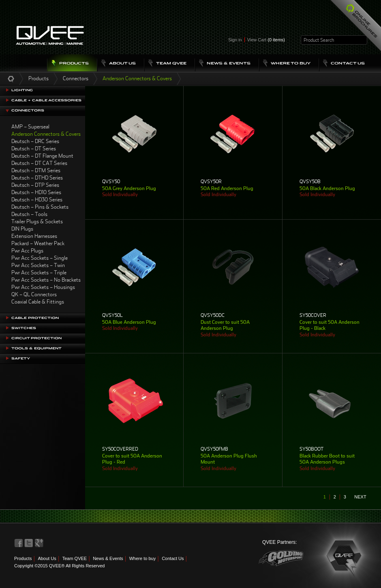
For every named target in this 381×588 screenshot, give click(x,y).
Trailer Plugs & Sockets (37, 221)
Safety (21, 358)
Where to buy (142, 558)
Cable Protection (35, 318)
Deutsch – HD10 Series (36, 192)
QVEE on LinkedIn (39, 543)
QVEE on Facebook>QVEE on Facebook (19, 543)
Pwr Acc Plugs (27, 251)
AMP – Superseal (30, 127)
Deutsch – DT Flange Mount (42, 156)
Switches (24, 328)
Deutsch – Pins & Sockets (40, 207)
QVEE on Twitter (29, 543)
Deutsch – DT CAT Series (39, 163)
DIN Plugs (22, 229)
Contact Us (173, 558)
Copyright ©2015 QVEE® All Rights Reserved (59, 566)
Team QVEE (75, 558)
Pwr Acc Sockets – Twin (38, 265)
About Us (47, 558)
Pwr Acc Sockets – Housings (43, 287)
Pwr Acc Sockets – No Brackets (46, 280)
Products (39, 78)
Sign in (235, 40)
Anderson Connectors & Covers (46, 134)
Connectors (76, 78)
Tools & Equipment (36, 348)
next (360, 497)
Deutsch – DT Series (34, 149)
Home (11, 79)
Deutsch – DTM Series (36, 170)
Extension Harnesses (34, 236)
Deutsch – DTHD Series (37, 178)
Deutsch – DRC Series (35, 141)
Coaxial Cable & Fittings (38, 302)
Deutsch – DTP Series (35, 185)
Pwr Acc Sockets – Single (40, 258)
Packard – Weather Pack (38, 243)
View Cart (266, 40)
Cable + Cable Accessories (46, 100)
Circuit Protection (36, 338)
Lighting (22, 90)
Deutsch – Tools (29, 214)
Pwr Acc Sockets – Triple (39, 273)
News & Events (108, 558)
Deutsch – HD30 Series (37, 200)
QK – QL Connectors (34, 294)
